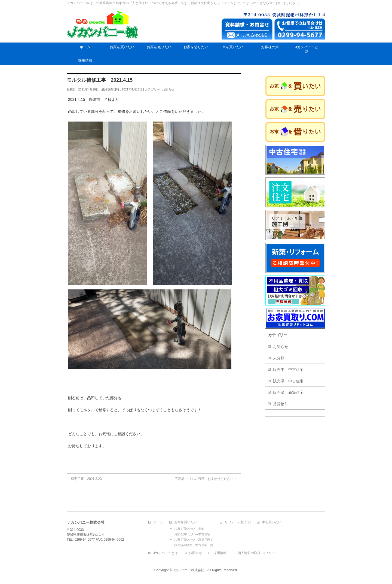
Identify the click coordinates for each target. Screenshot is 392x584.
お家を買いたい (186, 522)
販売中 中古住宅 (288, 370)
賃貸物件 (281, 404)
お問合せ (195, 553)
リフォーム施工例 (238, 522)
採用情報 (220, 553)
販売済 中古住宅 (288, 381)
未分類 (279, 358)
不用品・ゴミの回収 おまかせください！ (208, 479)
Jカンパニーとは (166, 553)
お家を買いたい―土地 (189, 529)
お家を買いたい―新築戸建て (194, 540)
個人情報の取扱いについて (257, 553)
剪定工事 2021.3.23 (84, 479)
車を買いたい (272, 522)
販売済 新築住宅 (288, 392)
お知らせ (168, 89)
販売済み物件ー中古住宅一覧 (194, 545)
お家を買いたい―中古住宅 (192, 534)
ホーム (158, 522)
